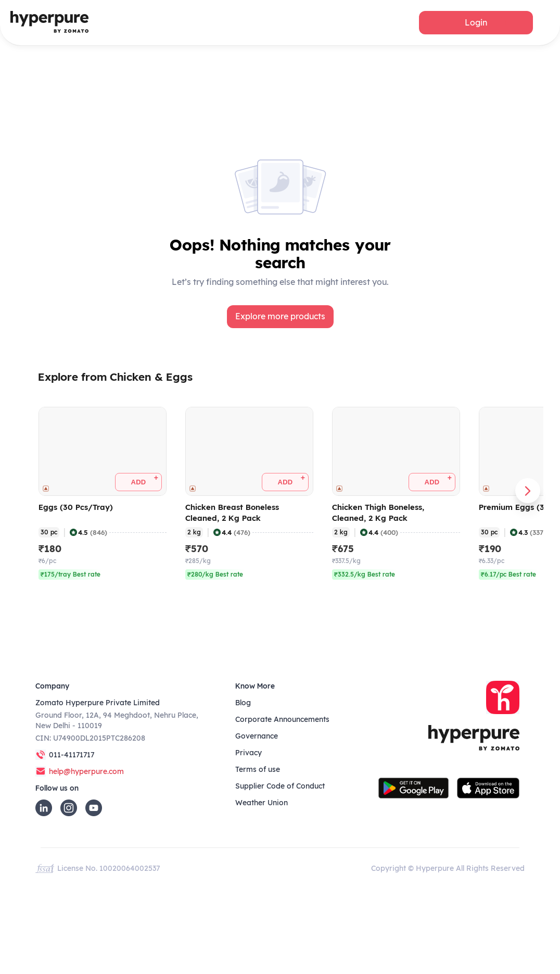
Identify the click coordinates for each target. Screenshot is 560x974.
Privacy (249, 753)
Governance (257, 736)
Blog (243, 703)
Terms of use (258, 769)
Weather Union (262, 803)
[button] (476, 23)
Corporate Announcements (282, 719)
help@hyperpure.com (86, 771)
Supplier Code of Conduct (280, 786)
